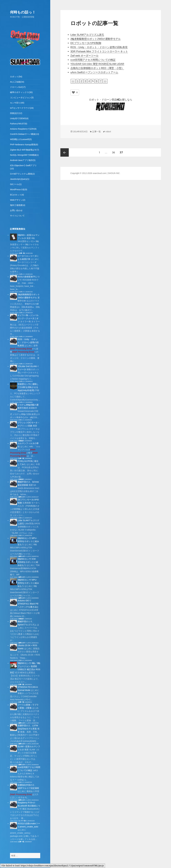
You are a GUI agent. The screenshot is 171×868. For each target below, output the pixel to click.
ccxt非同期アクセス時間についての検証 (93, 60)
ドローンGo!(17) (18, 87)
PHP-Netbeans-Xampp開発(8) (24, 145)
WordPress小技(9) (19, 189)
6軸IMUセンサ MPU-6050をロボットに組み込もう (28, 541)
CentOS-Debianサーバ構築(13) (25, 134)
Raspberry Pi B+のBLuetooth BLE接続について (29, 806)
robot (108, 131)
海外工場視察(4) (18, 205)
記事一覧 (22, 253)
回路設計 (21, 441)
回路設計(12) (16, 113)
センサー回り (23, 821)
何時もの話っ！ (23, 12)
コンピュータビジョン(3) (22, 98)
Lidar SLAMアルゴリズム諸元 (87, 35)
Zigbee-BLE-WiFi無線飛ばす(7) (25, 150)
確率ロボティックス (25, 497)
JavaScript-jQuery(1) (20, 179)
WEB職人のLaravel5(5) (21, 139)
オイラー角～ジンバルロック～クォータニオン (28, 318)
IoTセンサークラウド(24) (22, 108)
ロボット (22, 274)
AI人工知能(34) (17, 82)
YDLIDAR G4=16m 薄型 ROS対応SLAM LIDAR (97, 64)
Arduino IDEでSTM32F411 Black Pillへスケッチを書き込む (28, 604)
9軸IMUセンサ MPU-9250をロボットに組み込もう (28, 583)
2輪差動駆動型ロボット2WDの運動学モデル (96, 39)
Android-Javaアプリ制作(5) (23, 160)
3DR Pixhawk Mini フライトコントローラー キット (99, 51)
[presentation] (21, 349)
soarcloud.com (99, 173)
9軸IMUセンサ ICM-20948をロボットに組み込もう (28, 562)
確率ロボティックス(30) (21, 92)
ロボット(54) (16, 77)
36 (113, 152)
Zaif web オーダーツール (84, 56)
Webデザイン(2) (18, 200)
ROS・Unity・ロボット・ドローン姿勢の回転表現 (28, 342)
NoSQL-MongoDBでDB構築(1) (24, 155)
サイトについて (17, 216)
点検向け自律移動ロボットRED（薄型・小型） (97, 68)
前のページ (65, 152)
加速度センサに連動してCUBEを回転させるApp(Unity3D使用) (28, 387)
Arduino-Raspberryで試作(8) (23, 129)
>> (105, 81)
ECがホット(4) (17, 195)
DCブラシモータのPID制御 (86, 43)
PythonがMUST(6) (19, 124)
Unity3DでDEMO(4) (19, 118)
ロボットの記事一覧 (94, 23)
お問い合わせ (16, 210)
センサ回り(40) (17, 103)
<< (73, 81)
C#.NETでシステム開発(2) (22, 174)
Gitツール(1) (16, 184)
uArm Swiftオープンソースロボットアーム (94, 72)
